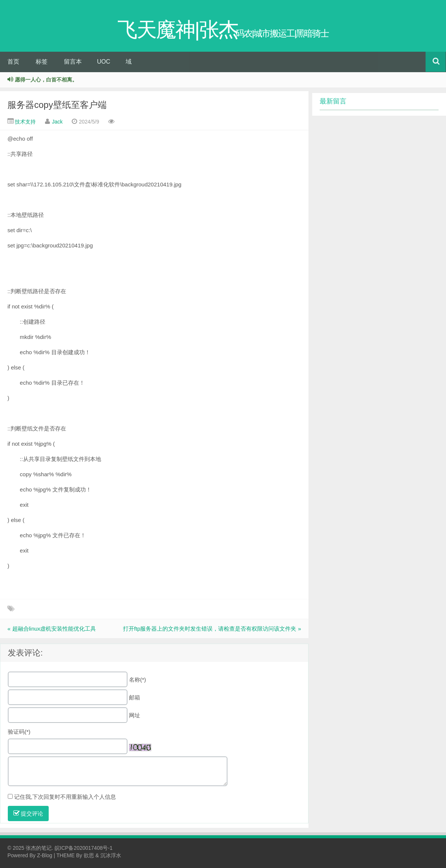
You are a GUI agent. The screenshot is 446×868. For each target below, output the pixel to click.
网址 (135, 715)
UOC (104, 62)
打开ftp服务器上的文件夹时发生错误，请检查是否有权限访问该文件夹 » (212, 629)
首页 (13, 62)
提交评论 (28, 813)
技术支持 (25, 122)
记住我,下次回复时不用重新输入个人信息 (65, 797)
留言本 (73, 62)
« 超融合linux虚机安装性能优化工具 (52, 629)
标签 (42, 62)
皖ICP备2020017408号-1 (84, 848)
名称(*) (138, 680)
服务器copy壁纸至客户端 (57, 105)
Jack (57, 122)
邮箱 (135, 697)
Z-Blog (44, 855)
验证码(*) (19, 732)
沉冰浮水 (111, 855)
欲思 (89, 855)
